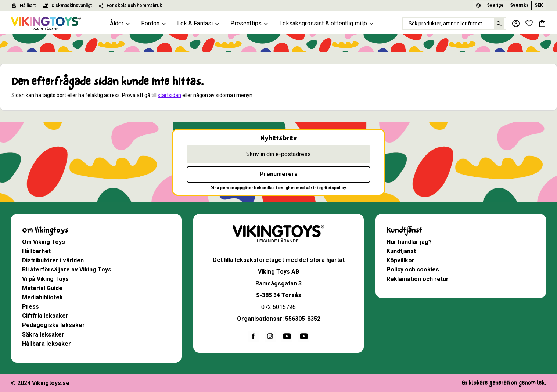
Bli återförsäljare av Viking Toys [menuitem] (67, 269)
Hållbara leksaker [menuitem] (46, 344)
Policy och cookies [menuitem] (413, 269)
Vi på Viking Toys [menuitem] (45, 279)
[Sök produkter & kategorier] (454, 24)
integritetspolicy (329, 188)
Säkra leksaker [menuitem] (43, 335)
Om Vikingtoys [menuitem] (45, 230)
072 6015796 (278, 307)
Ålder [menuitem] (117, 23)
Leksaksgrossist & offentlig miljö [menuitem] (323, 23)
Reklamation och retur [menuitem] (418, 279)
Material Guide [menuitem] (42, 288)
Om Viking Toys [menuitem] (44, 242)
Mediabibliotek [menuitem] (42, 297)
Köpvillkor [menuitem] (400, 260)
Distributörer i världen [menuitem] (53, 260)
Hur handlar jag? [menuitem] (409, 242)
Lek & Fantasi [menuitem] (195, 23)
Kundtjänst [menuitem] (404, 230)
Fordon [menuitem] (150, 23)
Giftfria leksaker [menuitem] (45, 316)
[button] (529, 24)
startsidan (169, 95)
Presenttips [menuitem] (246, 23)
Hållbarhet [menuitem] (36, 251)
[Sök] (499, 24)
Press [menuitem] (30, 307)
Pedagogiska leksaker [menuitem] (53, 325)
